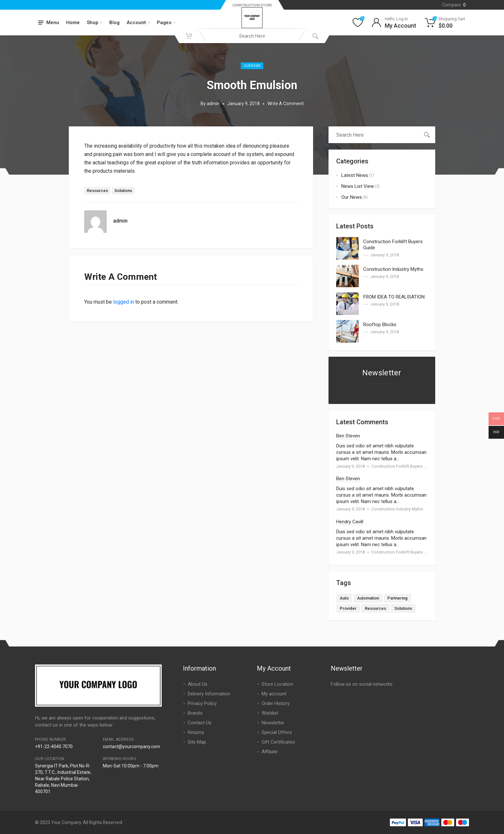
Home (73, 23)
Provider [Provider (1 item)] (348, 608)
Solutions (123, 191)
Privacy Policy (202, 703)
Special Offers (277, 732)
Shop (95, 23)
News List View (358, 186)
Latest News (355, 175)
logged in (124, 302)
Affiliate (270, 752)
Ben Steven (348, 436)
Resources (97, 191)
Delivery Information (209, 694)
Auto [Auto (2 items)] (344, 598)
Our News (252, 66)
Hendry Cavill (350, 522)
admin (213, 104)
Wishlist (270, 713)
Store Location (277, 684)
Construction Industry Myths (393, 269)
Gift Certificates (278, 742)
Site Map (197, 742)
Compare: (454, 5)
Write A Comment (286, 104)
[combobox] (252, 36)
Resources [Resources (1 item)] (375, 608)
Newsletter (273, 723)
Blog (114, 23)
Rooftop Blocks (380, 325)
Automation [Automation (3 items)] (368, 598)
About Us (198, 684)
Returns (196, 732)
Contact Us (200, 723)
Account (138, 23)
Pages (166, 23)
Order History (276, 703)
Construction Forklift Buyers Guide (403, 466)
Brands (195, 713)
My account (274, 694)
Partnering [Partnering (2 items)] (397, 598)
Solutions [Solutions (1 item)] (403, 608)
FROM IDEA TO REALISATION (394, 297)
